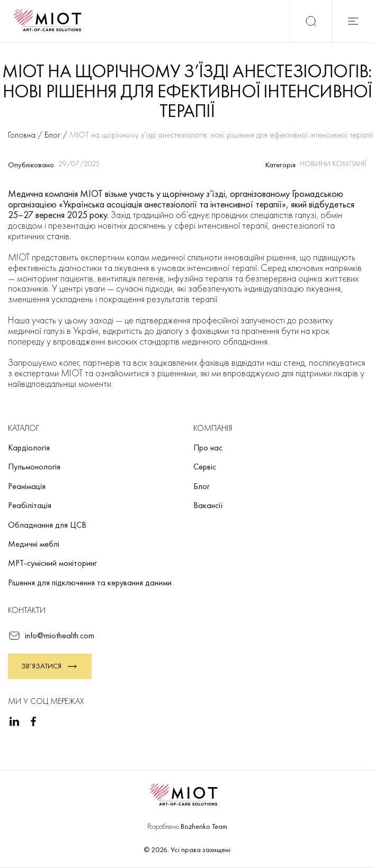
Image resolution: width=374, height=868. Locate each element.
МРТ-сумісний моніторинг (52, 563)
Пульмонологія (34, 467)
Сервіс (205, 467)
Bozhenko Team (204, 826)
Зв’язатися (50, 666)
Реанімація (27, 486)
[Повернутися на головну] (51, 21)
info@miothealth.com (51, 636)
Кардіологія (29, 447)
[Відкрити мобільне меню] (353, 21)
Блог (202, 486)
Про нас (208, 447)
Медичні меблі (34, 544)
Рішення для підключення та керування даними (90, 582)
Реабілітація (30, 505)
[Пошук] (310, 21)
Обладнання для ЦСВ (47, 525)
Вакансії (208, 505)
